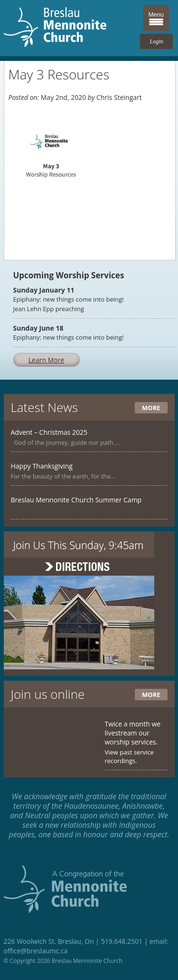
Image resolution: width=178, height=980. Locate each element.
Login (156, 41)
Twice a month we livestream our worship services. (133, 733)
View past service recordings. (129, 756)
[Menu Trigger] (156, 18)
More (151, 408)
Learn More (47, 360)
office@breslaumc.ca (36, 951)
